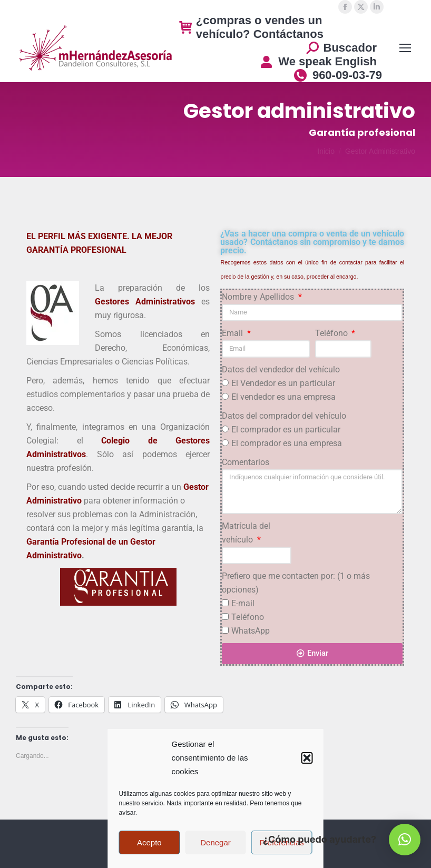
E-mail (243, 603)
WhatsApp (251, 631)
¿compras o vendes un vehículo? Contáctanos (251, 27)
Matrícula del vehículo (246, 533)
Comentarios (246, 462)
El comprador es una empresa (287, 443)
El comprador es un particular (286, 430)
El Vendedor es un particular (283, 383)
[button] (307, 758)
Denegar (215, 842)
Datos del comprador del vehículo (284, 416)
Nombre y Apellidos (259, 297)
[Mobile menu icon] (405, 48)
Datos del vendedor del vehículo (281, 369)
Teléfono (332, 333)
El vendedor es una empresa (283, 397)
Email (233, 333)
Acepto (149, 842)
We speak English (318, 61)
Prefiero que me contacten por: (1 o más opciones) (296, 583)
